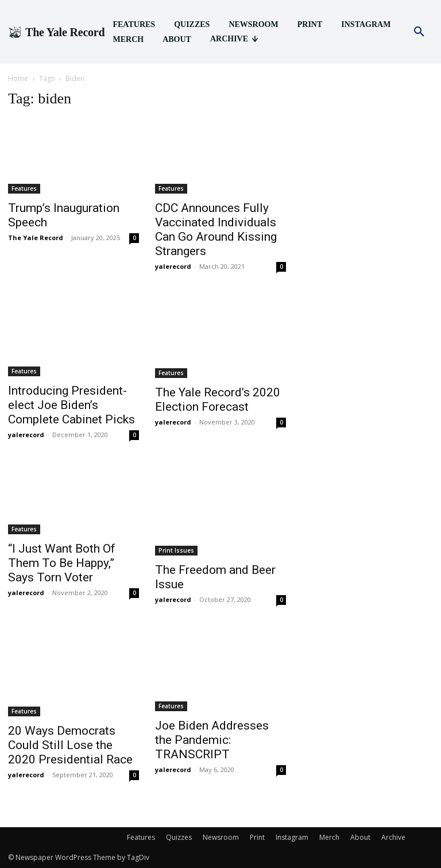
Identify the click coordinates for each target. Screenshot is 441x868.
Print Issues (176, 550)
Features (24, 188)
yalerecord (173, 266)
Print (257, 837)
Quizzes (179, 837)
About (360, 837)
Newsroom (221, 837)
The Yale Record (36, 238)
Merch (329, 837)
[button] (419, 32)
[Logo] (56, 32)
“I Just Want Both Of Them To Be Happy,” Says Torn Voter (62, 563)
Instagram (292, 837)
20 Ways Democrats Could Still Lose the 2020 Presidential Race (70, 745)
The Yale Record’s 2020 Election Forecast (218, 400)
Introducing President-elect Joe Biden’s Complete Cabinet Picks (71, 405)
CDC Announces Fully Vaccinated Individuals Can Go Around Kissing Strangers (216, 229)
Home (18, 78)
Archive (393, 837)
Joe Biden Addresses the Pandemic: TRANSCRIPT (212, 740)
